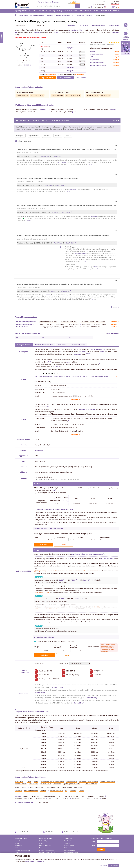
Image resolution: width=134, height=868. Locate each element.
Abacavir (92, 51)
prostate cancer (40, 798)
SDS (87, 26)
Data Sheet (72, 26)
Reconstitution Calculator (71, 853)
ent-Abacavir (94, 57)
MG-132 (41, 324)
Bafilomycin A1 (60, 324)
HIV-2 (70, 337)
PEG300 (74, 580)
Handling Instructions (98, 26)
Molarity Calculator (69, 846)
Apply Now (71, 48)
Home (34, 11)
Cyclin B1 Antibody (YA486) (99, 376)
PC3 (50, 798)
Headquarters (18, 846)
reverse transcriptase (76, 30)
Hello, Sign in (116, 2)
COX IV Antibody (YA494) (62, 376)
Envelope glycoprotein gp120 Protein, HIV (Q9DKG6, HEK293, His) (57, 327)
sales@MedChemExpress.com (26, 832)
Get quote (70, 68)
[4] (61, 366)
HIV (16, 32)
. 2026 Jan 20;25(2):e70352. (61, 110)
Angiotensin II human (100, 324)
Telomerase (91, 796)
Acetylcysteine (86, 324)
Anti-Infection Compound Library (48, 322)
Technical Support (114, 26)
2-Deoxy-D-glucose (73, 324)
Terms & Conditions (70, 850)
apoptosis (56, 367)
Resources (88, 11)
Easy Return (43, 848)
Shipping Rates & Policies (47, 850)
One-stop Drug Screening (54, 11)
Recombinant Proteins (71, 11)
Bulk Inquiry (81, 78)
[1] (87, 354)
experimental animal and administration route (87, 554)
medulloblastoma (77, 798)
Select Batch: (75, 663)
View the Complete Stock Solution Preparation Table (55, 509)
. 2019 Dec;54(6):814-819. (97, 110)
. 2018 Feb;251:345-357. (25, 112)
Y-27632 (49, 324)
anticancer (37, 32)
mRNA (49, 362)
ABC (60, 796)
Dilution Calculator (69, 848)
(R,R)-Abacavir (94, 60)
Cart (117, 7)
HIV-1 (43, 337)
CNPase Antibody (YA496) (43, 376)
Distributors (18, 848)
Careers (17, 853)
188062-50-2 (27, 65)
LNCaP (57, 798)
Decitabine (83, 409)
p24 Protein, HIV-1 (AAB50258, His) (90, 327)
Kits (81, 11)
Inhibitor (88, 798)
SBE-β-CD (78, 599)
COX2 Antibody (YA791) (80, 376)
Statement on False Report (22, 850)
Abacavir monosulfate (96, 54)
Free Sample (68, 841)
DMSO (53, 490)
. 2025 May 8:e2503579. (27, 110)
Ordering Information (45, 846)
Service (41, 843)
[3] (90, 354)
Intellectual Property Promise (47, 853)
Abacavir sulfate (43, 802)
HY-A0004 (92, 409)
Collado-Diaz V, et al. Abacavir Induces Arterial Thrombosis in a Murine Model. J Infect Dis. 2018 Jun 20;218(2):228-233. (77, 690)
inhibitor (96, 798)
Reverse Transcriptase (72, 796)
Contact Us (116, 11)
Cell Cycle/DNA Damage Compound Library (93, 322)
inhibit (104, 798)
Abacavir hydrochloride (97, 63)
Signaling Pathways (22, 11)
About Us (17, 843)
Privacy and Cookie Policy (35, 861)
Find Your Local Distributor (72, 832)
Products (41, 11)
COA (80, 26)
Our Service (105, 11)
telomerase (115, 32)
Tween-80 (86, 580)
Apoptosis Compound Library (69, 322)
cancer (56, 32)
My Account (115, 3)
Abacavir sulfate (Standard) (98, 65)
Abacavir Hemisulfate (49, 796)
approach (107, 559)
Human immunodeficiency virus (23, 798)
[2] (89, 354)
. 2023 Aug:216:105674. (61, 112)
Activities (96, 11)
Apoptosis (101, 796)
